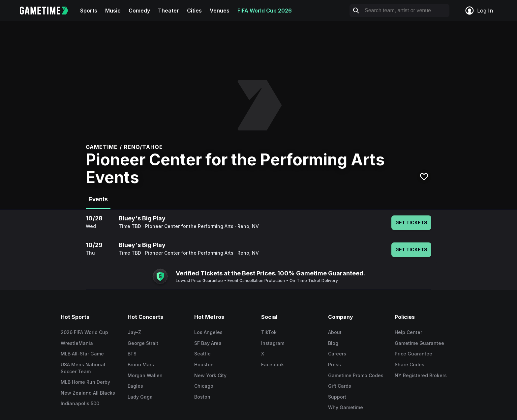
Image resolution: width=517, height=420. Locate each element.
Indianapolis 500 (80, 403)
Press (335, 364)
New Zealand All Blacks (88, 393)
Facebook (273, 364)
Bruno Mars (141, 364)
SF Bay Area (208, 343)
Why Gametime (346, 407)
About (335, 332)
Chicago (204, 386)
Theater (168, 11)
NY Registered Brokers (421, 375)
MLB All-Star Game (82, 354)
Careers (337, 354)
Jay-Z (134, 332)
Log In (479, 11)
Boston (202, 397)
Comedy (139, 11)
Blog (333, 343)
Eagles (135, 386)
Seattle (202, 354)
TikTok (269, 332)
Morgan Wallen (145, 375)
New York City (210, 375)
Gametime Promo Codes (356, 375)
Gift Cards (340, 386)
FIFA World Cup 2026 (265, 11)
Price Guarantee (413, 354)
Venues (220, 11)
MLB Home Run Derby (85, 382)
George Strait (143, 343)
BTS (132, 354)
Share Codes (410, 364)
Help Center (408, 332)
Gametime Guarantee (419, 343)
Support (337, 397)
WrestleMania (77, 343)
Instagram (273, 343)
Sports (89, 11)
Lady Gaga (140, 397)
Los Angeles (208, 332)
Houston (204, 364)
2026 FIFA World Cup (84, 332)
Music (113, 11)
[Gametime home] (48, 11)
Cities (194, 11)
